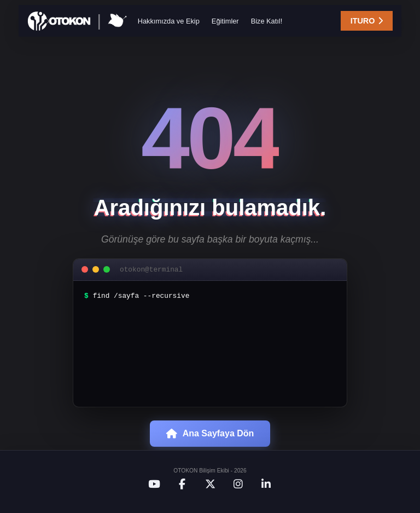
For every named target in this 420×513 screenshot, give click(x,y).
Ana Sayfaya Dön (210, 442)
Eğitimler (225, 22)
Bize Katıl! (267, 22)
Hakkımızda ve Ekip (169, 22)
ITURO (363, 22)
